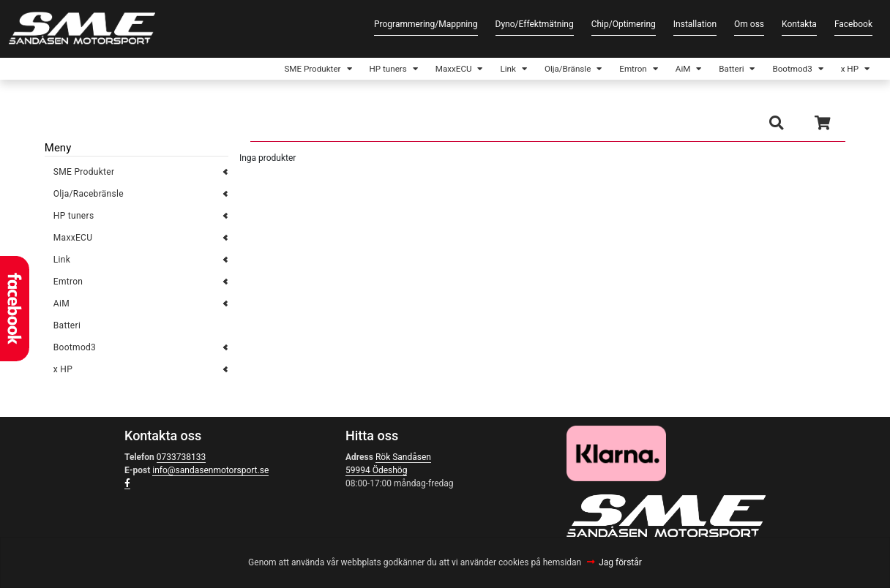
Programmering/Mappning (426, 24)
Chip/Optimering (624, 24)
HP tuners (315, 71)
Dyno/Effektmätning (535, 24)
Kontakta (799, 24)
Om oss (749, 24)
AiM (653, 71)
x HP (844, 71)
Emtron (597, 71)
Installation (695, 24)
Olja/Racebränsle (89, 197)
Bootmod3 (778, 71)
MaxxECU (391, 71)
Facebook (853, 24)
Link (453, 71)
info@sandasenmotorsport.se (210, 474)
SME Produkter (227, 71)
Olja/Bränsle (521, 71)
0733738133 (181, 461)
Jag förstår (620, 562)
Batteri (708, 71)
